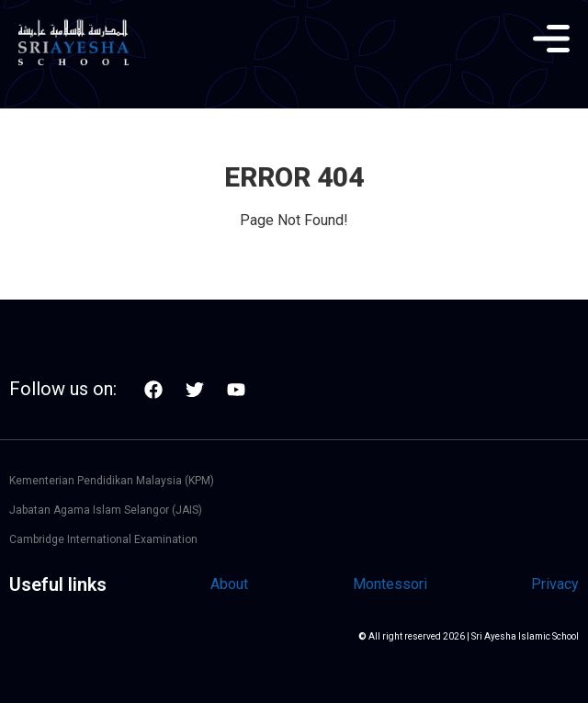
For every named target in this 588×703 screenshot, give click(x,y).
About (229, 584)
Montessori (390, 584)
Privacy (555, 584)
